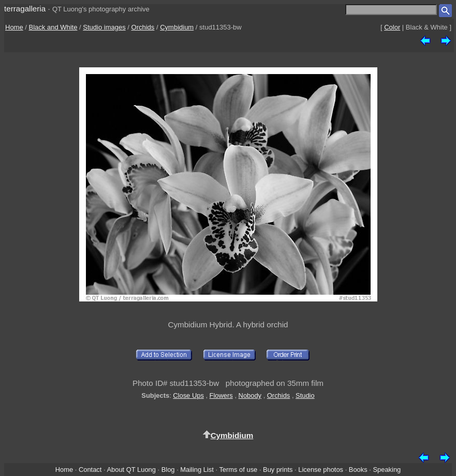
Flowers (221, 395)
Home (14, 27)
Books (358, 470)
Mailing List (197, 470)
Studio (305, 395)
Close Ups (188, 395)
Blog (168, 470)
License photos (321, 470)
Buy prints (278, 470)
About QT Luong (131, 470)
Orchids (143, 27)
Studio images (104, 27)
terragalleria (25, 9)
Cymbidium (177, 27)
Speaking (387, 470)
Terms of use (238, 470)
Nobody (250, 395)
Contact (90, 470)
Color (392, 27)
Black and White (53, 27)
